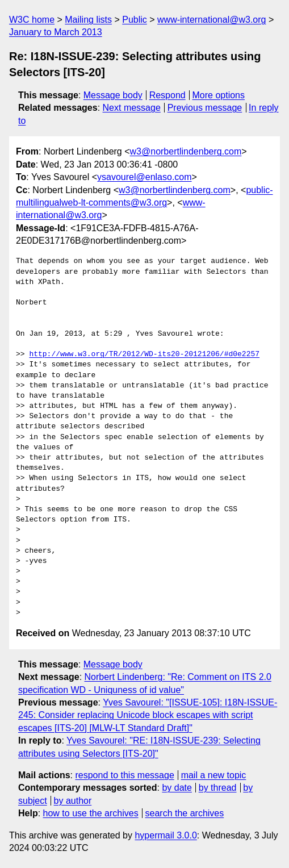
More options (219, 95)
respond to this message (124, 775)
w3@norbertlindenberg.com (186, 151)
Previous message (205, 108)
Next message (132, 108)
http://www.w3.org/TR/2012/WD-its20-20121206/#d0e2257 (144, 354)
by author (73, 801)
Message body (113, 95)
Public (135, 20)
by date (177, 788)
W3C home (32, 20)
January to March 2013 (56, 32)
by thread (218, 788)
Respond (167, 95)
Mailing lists (88, 20)
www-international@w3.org (211, 20)
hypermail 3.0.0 (166, 835)
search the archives (185, 813)
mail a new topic (214, 775)
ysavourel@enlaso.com (144, 177)
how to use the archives (91, 813)
